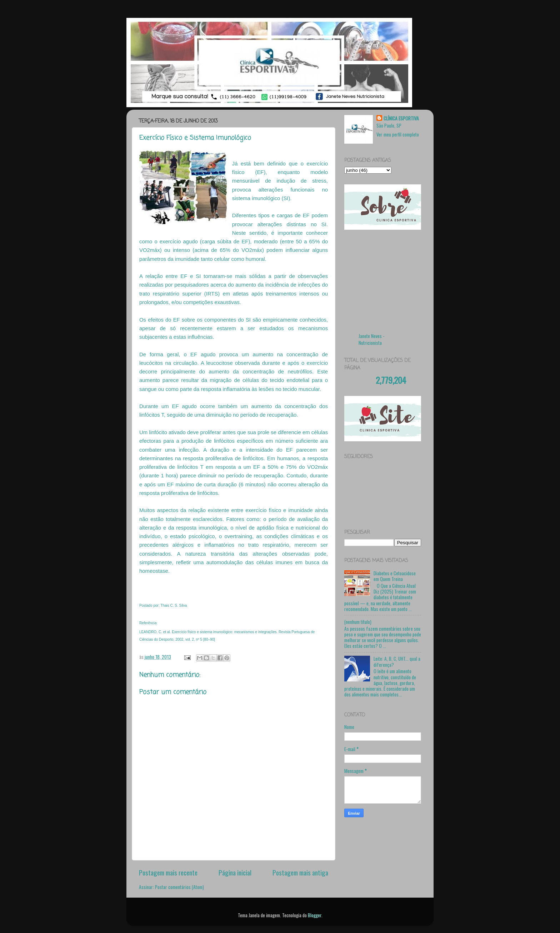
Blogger (315, 915)
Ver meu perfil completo (398, 134)
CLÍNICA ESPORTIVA (401, 118)
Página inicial (235, 872)
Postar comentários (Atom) (179, 887)
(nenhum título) (358, 622)
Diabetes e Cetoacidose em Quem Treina (395, 576)
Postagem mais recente (168, 872)
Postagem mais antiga (300, 872)
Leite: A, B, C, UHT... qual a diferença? (397, 661)
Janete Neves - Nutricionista (372, 339)
